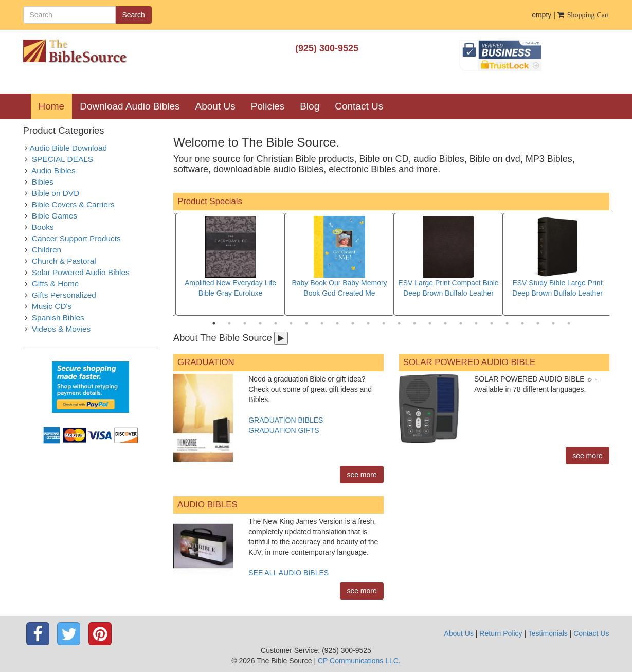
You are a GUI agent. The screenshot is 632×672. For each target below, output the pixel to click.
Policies (268, 106)
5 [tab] (276, 323)
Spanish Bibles (58, 317)
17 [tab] (461, 323)
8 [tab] (322, 323)
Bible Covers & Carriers (73, 204)
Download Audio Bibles (130, 106)
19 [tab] (492, 323)
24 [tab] (569, 323)
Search (134, 15)
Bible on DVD (56, 193)
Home (56, 106)
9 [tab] (337, 323)
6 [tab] (291, 323)
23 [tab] (553, 323)
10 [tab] (353, 323)
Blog (310, 106)
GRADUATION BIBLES (286, 420)
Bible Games (55, 216)
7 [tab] (306, 323)
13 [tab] (399, 323)
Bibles (43, 182)
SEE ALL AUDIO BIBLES (288, 573)
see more (362, 475)
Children (47, 250)
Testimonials (548, 633)
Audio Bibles (53, 170)
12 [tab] (384, 323)
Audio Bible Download (69, 148)
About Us (215, 106)
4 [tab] (260, 323)
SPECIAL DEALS (62, 159)
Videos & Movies (61, 329)
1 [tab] (214, 323)
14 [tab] (414, 323)
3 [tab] (245, 323)
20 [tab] (507, 323)
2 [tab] (229, 323)
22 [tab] (538, 323)
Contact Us (359, 106)
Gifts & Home (56, 284)
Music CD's (52, 306)
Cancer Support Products (76, 238)
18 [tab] (476, 323)
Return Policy (501, 633)
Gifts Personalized (64, 295)
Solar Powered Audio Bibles (81, 272)
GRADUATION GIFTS (284, 430)
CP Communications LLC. (359, 661)
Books (43, 227)
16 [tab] (445, 323)
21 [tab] (522, 323)
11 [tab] (368, 323)
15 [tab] (430, 323)
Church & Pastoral (64, 261)
